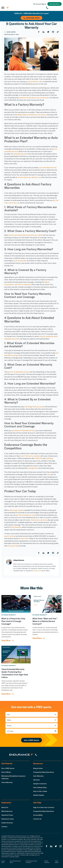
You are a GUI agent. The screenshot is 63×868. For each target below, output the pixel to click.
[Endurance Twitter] (56, 846)
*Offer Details (57, 862)
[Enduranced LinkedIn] (51, 846)
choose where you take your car (29, 177)
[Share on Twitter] (48, 32)
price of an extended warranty (19, 372)
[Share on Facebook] (39, 32)
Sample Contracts (40, 784)
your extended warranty (48, 167)
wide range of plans (17, 510)
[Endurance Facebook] (47, 846)
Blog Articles (38, 768)
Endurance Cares (8, 819)
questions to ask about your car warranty (34, 98)
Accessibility (38, 815)
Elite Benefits (16, 527)
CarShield (49, 458)
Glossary (36, 780)
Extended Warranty (9, 615)
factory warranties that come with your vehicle (26, 235)
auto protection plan (35, 81)
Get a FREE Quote (31, 740)
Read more (37, 571)
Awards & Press (7, 815)
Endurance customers (39, 520)
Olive (49, 474)
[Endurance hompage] (21, 755)
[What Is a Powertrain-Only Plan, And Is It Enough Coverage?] (16, 604)
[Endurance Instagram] (61, 846)
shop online (25, 538)
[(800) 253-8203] (54, 8)
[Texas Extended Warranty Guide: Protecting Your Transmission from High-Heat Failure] (16, 655)
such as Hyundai (20, 261)
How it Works (6, 772)
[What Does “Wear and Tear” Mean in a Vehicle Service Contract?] (47, 604)
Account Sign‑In (40, 4)
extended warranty (20, 154)
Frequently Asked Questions (44, 772)
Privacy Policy (3, 862)
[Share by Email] (53, 32)
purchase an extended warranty (24, 430)
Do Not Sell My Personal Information (31, 862)
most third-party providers (30, 456)
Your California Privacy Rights (15, 862)
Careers (4, 826)
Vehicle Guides (39, 795)
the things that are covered (35, 407)
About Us (5, 807)
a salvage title (33, 468)
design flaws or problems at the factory (32, 115)
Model (9, 726)
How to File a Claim (40, 791)
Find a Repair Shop (40, 787)
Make (9, 720)
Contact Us (37, 819)
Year (9, 714)
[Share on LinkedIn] (44, 32)
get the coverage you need (26, 515)
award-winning (10, 536)
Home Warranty (7, 782)
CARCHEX (38, 458)
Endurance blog (13, 546)
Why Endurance (7, 811)
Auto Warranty (38, 776)
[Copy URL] (58, 32)
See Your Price (54, 4)
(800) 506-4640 (31, 18)
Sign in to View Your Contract (44, 807)
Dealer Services (7, 823)
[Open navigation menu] (3, 8)
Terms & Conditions (47, 862)
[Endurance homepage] (18, 8)
